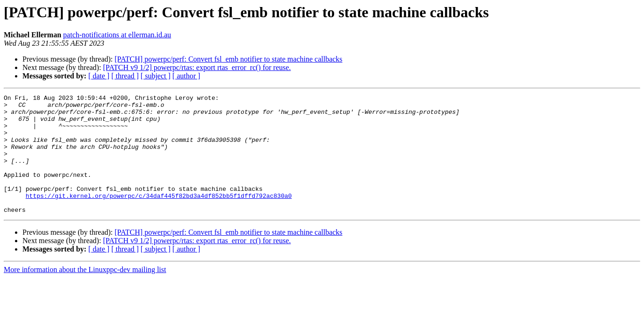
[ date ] (99, 76)
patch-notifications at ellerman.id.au (117, 35)
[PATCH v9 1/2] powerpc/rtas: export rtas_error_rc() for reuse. (197, 67)
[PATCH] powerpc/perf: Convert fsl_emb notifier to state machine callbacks (228, 59)
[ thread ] (125, 76)
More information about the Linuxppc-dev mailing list (85, 293)
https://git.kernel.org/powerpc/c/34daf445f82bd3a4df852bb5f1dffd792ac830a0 (159, 217)
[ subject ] (156, 76)
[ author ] (186, 76)
